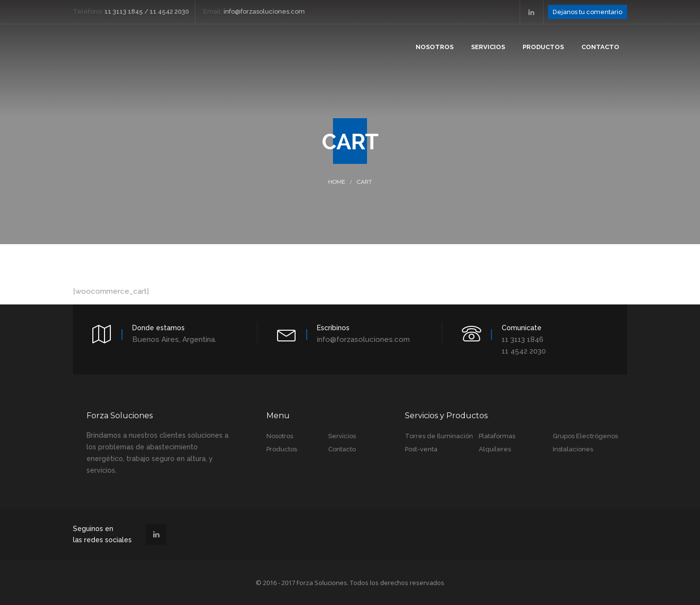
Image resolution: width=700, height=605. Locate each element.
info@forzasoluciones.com (363, 339)
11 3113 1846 (523, 339)
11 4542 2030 (524, 351)
